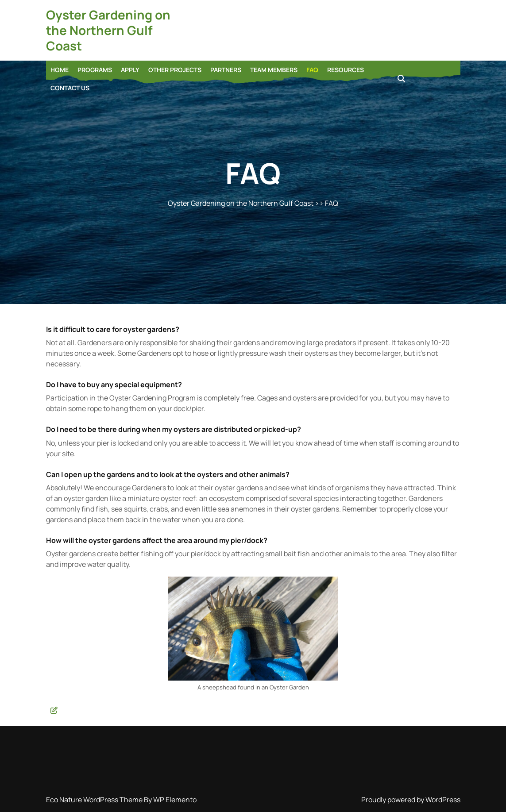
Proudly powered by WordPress (411, 800)
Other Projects (175, 70)
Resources (346, 70)
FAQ (312, 70)
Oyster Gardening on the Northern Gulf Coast (108, 30)
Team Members (274, 70)
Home (60, 70)
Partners (226, 70)
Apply (130, 70)
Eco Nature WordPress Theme (95, 800)
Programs (95, 70)
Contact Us (70, 88)
